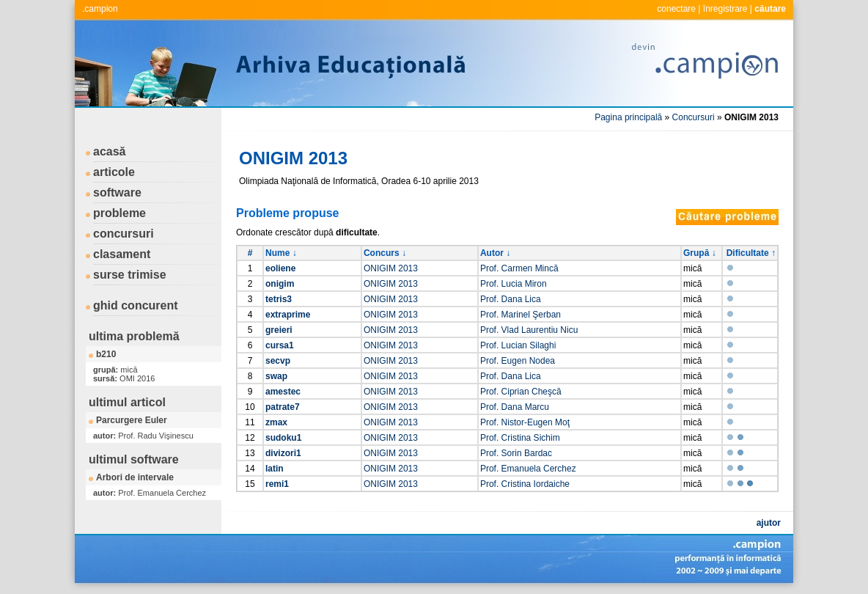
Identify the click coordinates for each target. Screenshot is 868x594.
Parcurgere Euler (132, 420)
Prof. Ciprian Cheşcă (521, 392)
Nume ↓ (281, 253)
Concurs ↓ (385, 253)
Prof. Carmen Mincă (519, 268)
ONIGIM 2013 (391, 268)
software (117, 192)
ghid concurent (136, 305)
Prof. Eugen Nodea (518, 361)
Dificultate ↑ (751, 253)
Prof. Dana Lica (511, 299)
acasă (110, 151)
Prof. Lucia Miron (514, 284)
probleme (119, 213)
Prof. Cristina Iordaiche (525, 484)
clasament (122, 254)
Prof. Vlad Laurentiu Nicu (529, 330)
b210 (106, 354)
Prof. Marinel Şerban (521, 315)
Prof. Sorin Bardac (516, 453)
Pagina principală (628, 117)
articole (114, 172)
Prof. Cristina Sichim (520, 438)
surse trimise (130, 275)
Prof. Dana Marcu (515, 407)
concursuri (124, 234)
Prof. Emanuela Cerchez (528, 469)
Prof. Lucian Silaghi (518, 345)
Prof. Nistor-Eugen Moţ (525, 422)
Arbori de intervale (135, 477)
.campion (100, 9)
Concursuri (694, 117)
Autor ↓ (495, 253)
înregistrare (725, 9)
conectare (676, 9)
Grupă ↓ (700, 253)
